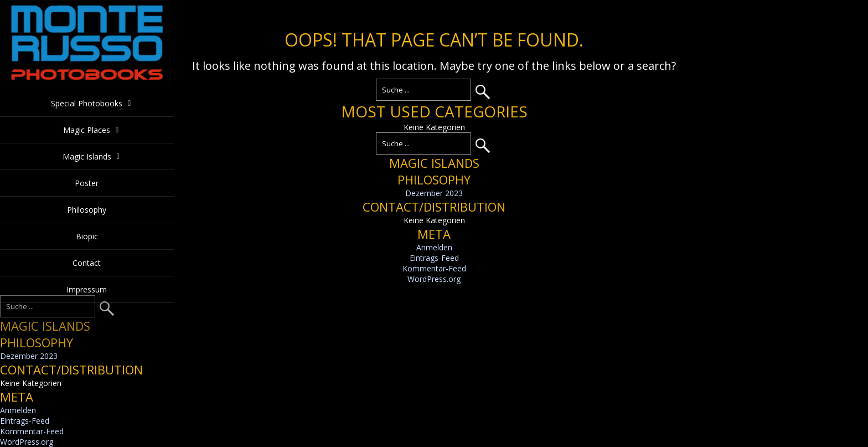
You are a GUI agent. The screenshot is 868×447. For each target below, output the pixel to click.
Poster (87, 183)
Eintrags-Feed (434, 258)
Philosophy (87, 210)
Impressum (87, 289)
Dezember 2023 (434, 193)
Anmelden (434, 247)
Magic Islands (87, 156)
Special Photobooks (87, 103)
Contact (87, 263)
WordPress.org (434, 279)
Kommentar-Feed (434, 268)
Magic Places (87, 130)
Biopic (87, 236)
